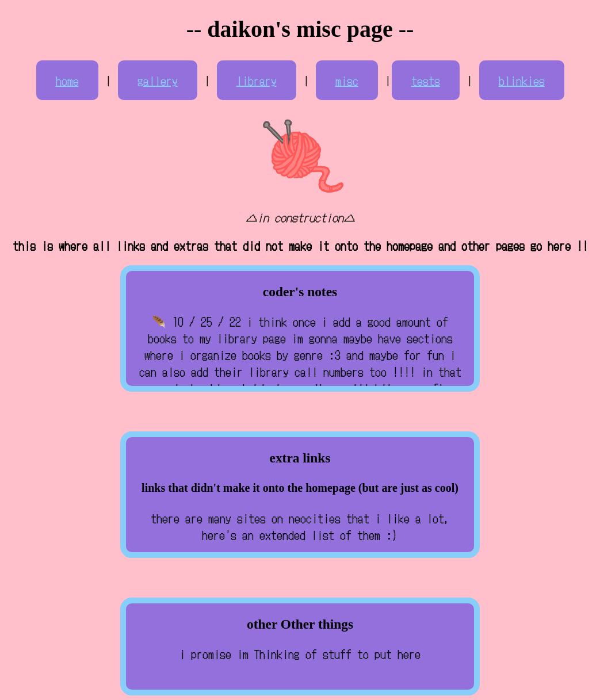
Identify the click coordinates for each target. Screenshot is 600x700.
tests (426, 80)
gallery (158, 80)
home (67, 80)
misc (347, 80)
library (257, 80)
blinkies (522, 80)
